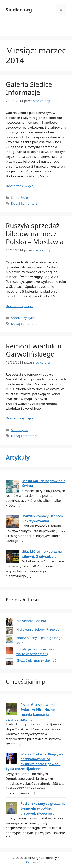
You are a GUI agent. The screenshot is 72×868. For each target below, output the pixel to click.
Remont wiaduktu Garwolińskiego (34, 350)
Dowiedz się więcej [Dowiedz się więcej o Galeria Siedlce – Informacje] (20, 186)
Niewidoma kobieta (31, 621)
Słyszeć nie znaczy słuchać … (38, 660)
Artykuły (18, 457)
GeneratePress (36, 862)
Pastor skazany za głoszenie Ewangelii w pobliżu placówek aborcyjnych (43, 808)
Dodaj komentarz (24, 203)
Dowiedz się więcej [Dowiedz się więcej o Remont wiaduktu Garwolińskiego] (20, 418)
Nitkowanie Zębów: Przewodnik (40, 629)
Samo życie (19, 197)
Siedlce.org (19, 10)
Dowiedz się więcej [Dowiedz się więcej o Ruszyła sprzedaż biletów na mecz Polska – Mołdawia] (20, 306)
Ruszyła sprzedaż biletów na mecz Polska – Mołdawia (35, 234)
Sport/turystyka (23, 318)
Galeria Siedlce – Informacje (31, 88)
